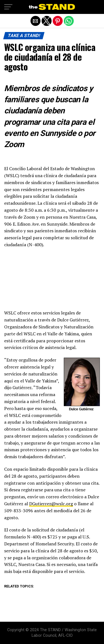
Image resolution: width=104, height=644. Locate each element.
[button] (8, 7)
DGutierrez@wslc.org (51, 504)
